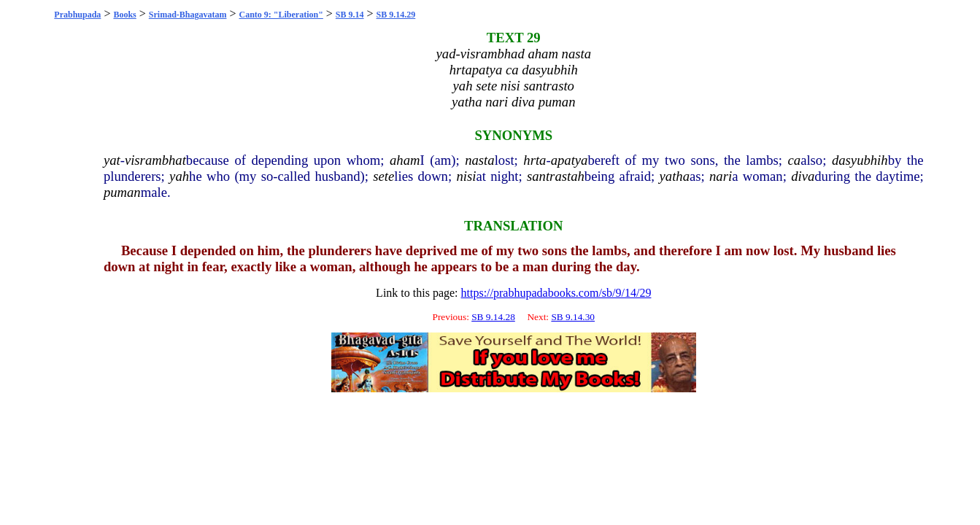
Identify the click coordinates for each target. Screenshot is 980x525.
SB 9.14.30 (573, 317)
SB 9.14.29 (396, 15)
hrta (535, 160)
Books (124, 15)
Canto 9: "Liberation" (281, 15)
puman (122, 192)
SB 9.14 (350, 15)
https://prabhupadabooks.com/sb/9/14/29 (556, 293)
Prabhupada (77, 15)
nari (721, 176)
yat (112, 160)
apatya (570, 160)
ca (795, 160)
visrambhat (155, 160)
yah (179, 176)
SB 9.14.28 (493, 317)
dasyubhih (860, 160)
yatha (675, 176)
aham (405, 160)
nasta (479, 160)
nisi (466, 176)
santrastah (556, 176)
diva (803, 176)
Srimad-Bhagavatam (188, 15)
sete (383, 176)
